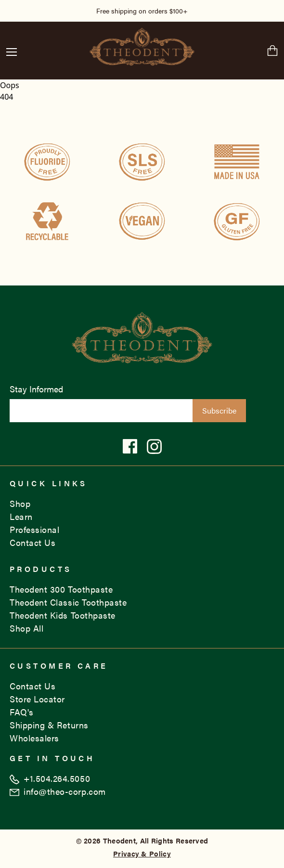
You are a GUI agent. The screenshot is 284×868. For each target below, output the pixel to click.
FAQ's (22, 712)
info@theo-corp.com (58, 791)
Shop (20, 503)
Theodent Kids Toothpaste (63, 615)
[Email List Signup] (101, 411)
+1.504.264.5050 (50, 778)
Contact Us (32, 542)
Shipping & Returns (49, 725)
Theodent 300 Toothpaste (61, 589)
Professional (34, 529)
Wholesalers (34, 738)
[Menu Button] (12, 51)
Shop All (26, 628)
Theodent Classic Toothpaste (68, 602)
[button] (12, 52)
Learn (21, 516)
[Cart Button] (272, 51)
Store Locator (37, 699)
